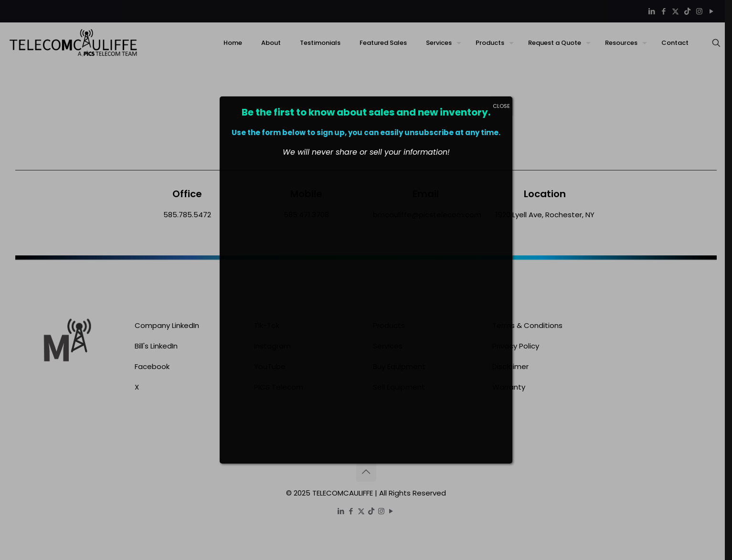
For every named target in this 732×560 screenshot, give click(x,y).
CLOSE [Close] (501, 106)
